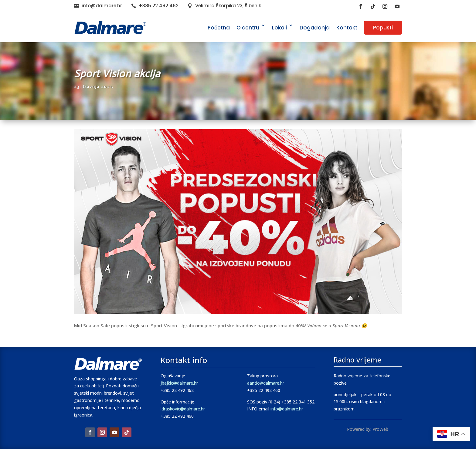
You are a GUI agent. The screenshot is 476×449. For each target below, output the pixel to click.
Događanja (315, 28)
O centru (248, 28)
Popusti (383, 28)
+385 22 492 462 (159, 6)
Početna (219, 28)
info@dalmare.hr (102, 6)
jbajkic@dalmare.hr (179, 383)
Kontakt (347, 28)
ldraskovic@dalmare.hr (183, 409)
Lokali (279, 28)
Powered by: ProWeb (368, 429)
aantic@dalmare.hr (266, 383)
